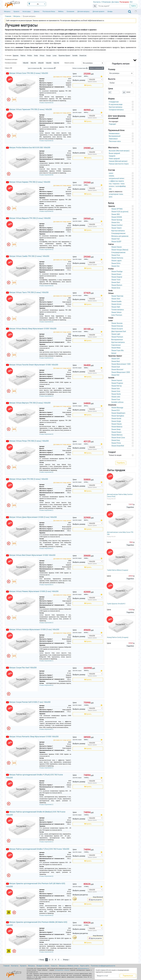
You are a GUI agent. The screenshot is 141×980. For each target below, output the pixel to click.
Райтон (23, 56)
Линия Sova (116, 288)
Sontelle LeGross (117, 402)
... (61, 959)
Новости (54, 966)
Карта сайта (85, 966)
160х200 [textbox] (92, 80)
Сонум (48, 56)
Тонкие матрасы (118, 310)
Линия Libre (116, 397)
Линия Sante (116, 394)
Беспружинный (115, 136)
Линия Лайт (116, 307)
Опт (131, 2)
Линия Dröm (116, 263)
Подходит (113, 124)
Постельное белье (49, 12)
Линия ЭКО (116, 214)
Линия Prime (116, 443)
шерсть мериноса (116, 192)
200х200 (41, 63)
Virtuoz (42, 56)
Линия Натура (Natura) (120, 250)
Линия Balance (117, 427)
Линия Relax (116, 348)
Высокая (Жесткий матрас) (119, 151)
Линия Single (116, 421)
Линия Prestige (117, 271)
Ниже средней (114, 159)
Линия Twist (116, 280)
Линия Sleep (116, 429)
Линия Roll (115, 375)
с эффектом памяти (116, 181)
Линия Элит (116, 299)
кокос (111, 173)
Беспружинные (117, 340)
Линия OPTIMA (117, 209)
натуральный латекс (117, 178)
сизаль (111, 176)
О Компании (106, 2)
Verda (36, 56)
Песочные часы (115, 141)
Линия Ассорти (117, 329)
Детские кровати (98, 12)
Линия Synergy (117, 220)
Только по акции (115, 455)
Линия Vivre (116, 391)
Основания (70, 12)
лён (110, 189)
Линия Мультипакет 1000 (121, 364)
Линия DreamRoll (118, 446)
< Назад (41, 960)
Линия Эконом (117, 323)
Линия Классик (117, 326)
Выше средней (114, 153)
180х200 (25, 63)
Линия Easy (116, 440)
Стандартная (114, 102)
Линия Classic (117, 247)
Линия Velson (116, 312)
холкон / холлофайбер (117, 186)
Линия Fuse (116, 399)
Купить (88, 85)
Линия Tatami (116, 228)
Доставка (115, 2)
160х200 (49, 63)
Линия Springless (118, 416)
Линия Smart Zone (118, 438)
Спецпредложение (118, 233)
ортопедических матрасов (62, 970)
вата (111, 197)
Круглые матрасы (116, 107)
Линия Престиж (117, 296)
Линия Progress (117, 383)
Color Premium (117, 315)
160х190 (56, 63)
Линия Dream (116, 274)
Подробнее (130, 507)
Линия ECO (116, 410)
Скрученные (116, 345)
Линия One (115, 266)
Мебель (61, 12)
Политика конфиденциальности (103, 966)
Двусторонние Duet (119, 331)
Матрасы (7, 12)
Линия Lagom (116, 261)
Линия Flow (116, 255)
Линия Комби (116, 301)
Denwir (114, 353)
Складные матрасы (116, 110)
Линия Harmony (117, 258)
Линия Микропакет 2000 (121, 372)
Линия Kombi (116, 419)
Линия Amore (116, 304)
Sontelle (75, 56)
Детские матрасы (83, 12)
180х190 (33, 63)
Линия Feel (115, 239)
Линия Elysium (117, 285)
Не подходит (114, 121)
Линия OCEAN (117, 217)
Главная (6, 966)
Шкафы (110, 12)
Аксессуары (27, 12)
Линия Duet (116, 367)
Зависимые (113, 139)
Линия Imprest (117, 380)
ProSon (30, 56)
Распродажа (124, 2)
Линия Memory (117, 435)
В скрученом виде (116, 104)
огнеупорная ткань (116, 194)
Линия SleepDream (118, 413)
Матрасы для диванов (120, 236)
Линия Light (116, 334)
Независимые (114, 133)
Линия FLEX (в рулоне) (120, 212)
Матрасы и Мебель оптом (69, 966)
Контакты (97, 2)
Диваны (37, 12)
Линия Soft (115, 359)
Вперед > (66, 960)
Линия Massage (117, 408)
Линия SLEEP (116, 242)
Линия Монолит (117, 370)
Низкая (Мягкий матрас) (118, 161)
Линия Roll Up (117, 386)
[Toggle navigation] (130, 12)
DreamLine (83, 56)
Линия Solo (116, 389)
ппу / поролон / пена (117, 184)
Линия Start (116, 282)
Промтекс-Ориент (64, 56)
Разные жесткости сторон (119, 164)
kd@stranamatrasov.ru (83, 969)
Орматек (16, 56)
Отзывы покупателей (46, 103)
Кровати (16, 12)
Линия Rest (116, 361)
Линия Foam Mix (118, 350)
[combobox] (95, 79)
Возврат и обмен (43, 966)
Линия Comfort (117, 225)
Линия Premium (117, 337)
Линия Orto (116, 222)
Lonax (55, 56)
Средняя (112, 156)
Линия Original (117, 277)
